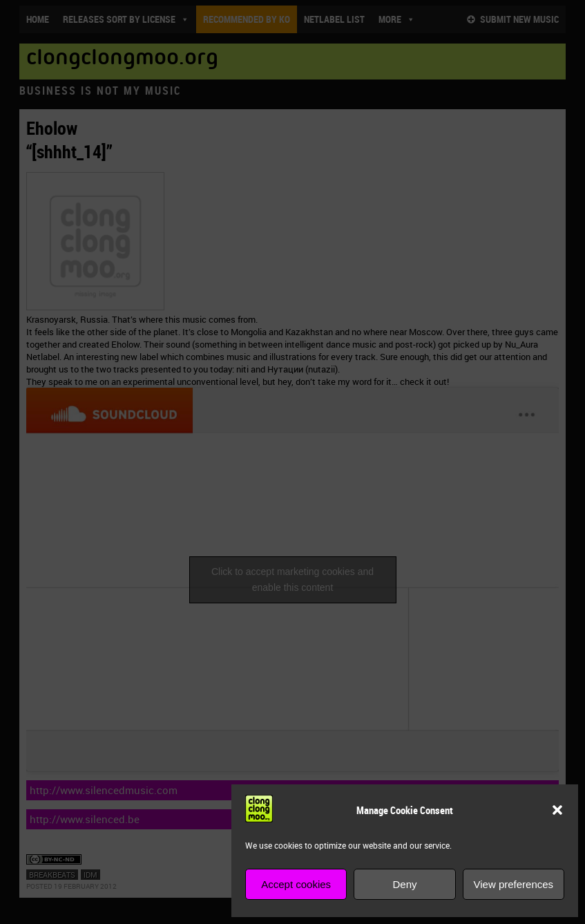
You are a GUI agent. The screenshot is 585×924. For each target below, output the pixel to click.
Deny (404, 884)
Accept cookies (296, 884)
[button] (557, 810)
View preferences (514, 884)
